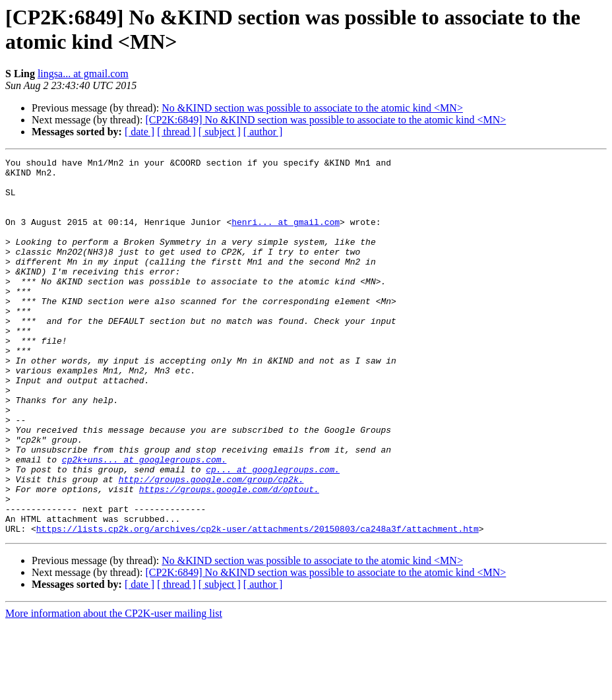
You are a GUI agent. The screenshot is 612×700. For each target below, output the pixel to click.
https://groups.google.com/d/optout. (229, 556)
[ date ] (139, 132)
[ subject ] (220, 132)
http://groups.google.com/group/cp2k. (211, 544)
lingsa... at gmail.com (83, 74)
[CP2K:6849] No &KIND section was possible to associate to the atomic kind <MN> (325, 120)
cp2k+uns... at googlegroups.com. (144, 521)
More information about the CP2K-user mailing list (114, 688)
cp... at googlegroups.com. (273, 532)
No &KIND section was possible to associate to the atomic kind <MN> (312, 108)
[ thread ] (176, 132)
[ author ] (263, 132)
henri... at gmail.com (286, 236)
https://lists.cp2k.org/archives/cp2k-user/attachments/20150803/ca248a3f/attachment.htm (258, 604)
